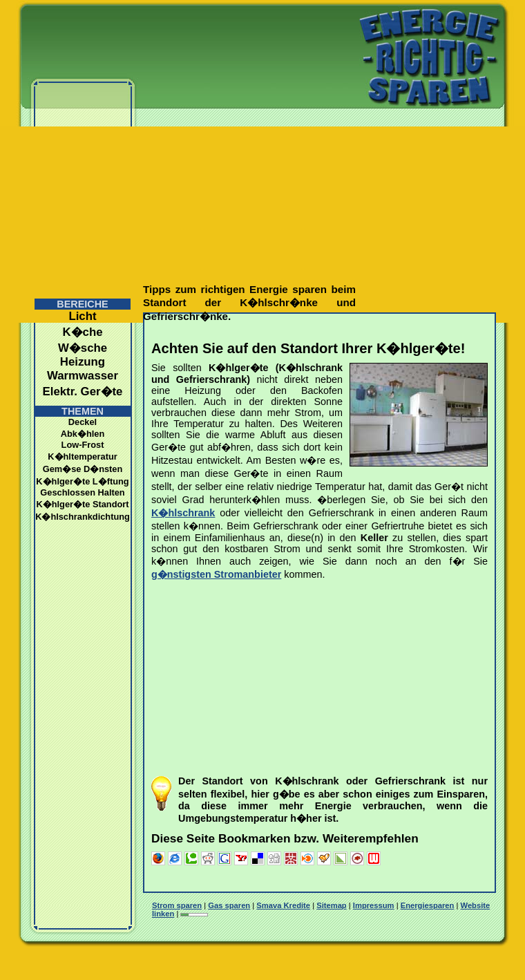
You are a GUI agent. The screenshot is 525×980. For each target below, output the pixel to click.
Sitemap (332, 905)
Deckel (83, 422)
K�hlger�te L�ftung (82, 481)
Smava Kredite (283, 905)
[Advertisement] (130, 150)
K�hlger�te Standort (82, 504)
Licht (82, 316)
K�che (82, 332)
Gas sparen (229, 905)
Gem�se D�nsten (83, 469)
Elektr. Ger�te (83, 392)
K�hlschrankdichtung (83, 517)
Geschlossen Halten (82, 492)
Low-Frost (83, 445)
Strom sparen (177, 905)
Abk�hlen (83, 434)
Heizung (83, 362)
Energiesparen (428, 905)
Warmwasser (83, 376)
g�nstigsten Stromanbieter (216, 574)
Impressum (374, 905)
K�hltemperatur (82, 456)
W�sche (83, 348)
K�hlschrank (183, 513)
